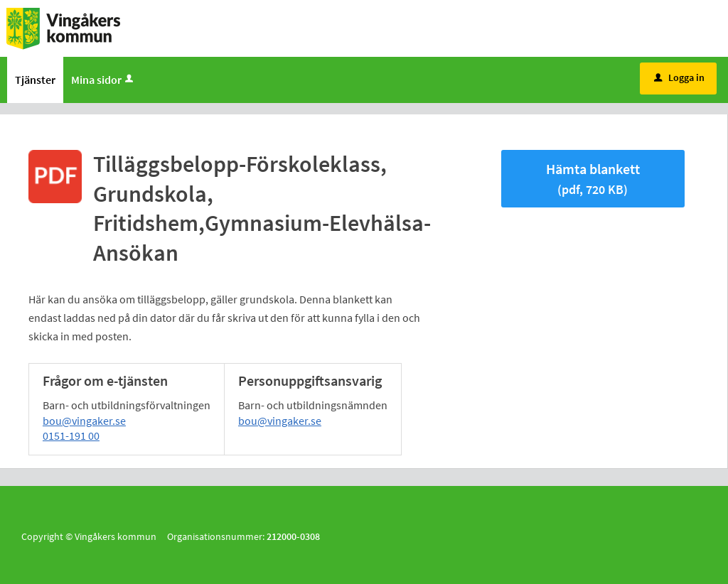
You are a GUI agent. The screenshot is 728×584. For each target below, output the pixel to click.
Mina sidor (103, 80)
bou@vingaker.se (84, 421)
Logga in (679, 77)
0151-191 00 (71, 436)
